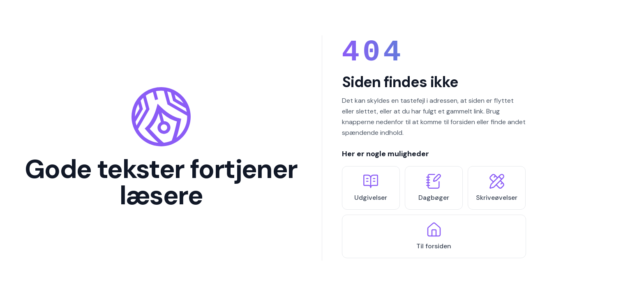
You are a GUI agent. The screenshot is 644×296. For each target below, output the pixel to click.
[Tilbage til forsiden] (161, 148)
